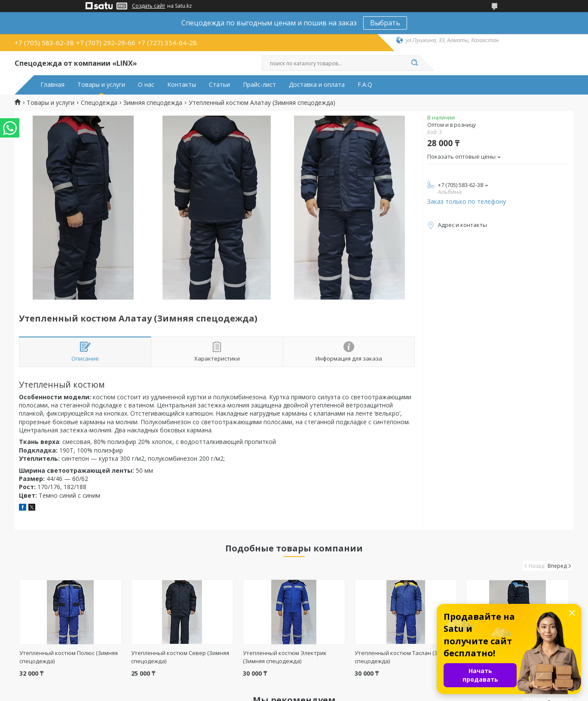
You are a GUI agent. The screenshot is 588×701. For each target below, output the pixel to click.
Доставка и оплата (317, 85)
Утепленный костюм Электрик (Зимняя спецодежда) (285, 657)
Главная (52, 85)
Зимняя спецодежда (153, 103)
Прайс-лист (259, 85)
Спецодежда (99, 103)
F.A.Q (365, 85)
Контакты (182, 85)
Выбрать (385, 23)
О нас (146, 85)
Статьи (219, 85)
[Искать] (414, 63)
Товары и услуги (101, 85)
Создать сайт (149, 6)
